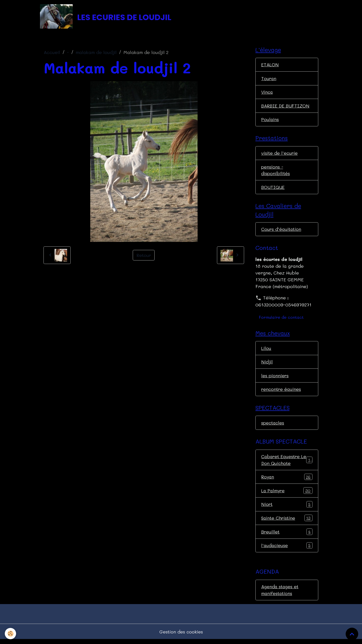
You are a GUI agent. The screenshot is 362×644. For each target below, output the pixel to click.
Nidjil (267, 364)
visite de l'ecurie (280, 154)
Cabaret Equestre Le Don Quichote (287, 463)
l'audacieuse (287, 549)
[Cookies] (11, 634)
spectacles (273, 426)
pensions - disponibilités (276, 172)
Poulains (270, 121)
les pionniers (275, 378)
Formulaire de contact (281, 319)
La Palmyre (287, 494)
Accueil (52, 53)
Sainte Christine (287, 522)
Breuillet (287, 535)
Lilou (266, 350)
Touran (269, 79)
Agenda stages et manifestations (280, 594)
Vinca (267, 93)
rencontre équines (281, 392)
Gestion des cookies (181, 636)
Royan (287, 480)
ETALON (270, 65)
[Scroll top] (352, 634)
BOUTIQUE (273, 189)
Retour (144, 256)
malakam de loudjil (96, 53)
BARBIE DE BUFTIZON (286, 107)
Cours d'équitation (281, 231)
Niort (287, 508)
